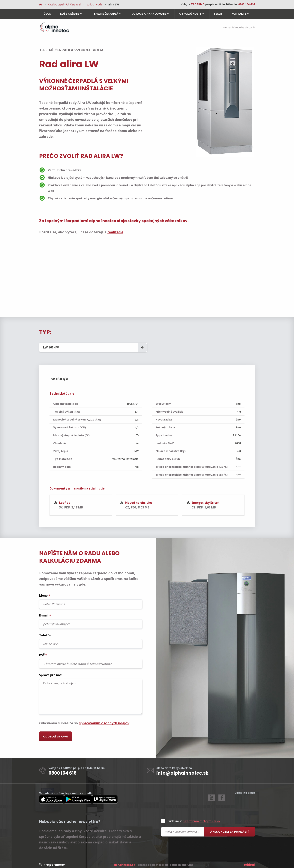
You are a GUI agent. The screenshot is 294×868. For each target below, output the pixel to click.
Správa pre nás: (91, 690)
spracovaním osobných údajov (104, 720)
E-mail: (91, 618)
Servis (218, 14)
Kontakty (239, 14)
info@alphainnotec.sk (182, 770)
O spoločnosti (190, 14)
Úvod (47, 14)
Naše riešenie (70, 14)
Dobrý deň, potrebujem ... (91, 693)
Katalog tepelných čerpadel (64, 4)
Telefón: (91, 637)
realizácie (115, 232)
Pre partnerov (52, 861)
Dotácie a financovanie (149, 14)
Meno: (91, 598)
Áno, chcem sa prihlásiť (230, 828)
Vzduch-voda (94, 4)
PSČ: (91, 657)
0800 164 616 (63, 770)
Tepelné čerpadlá (105, 14)
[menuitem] (47, 14)
